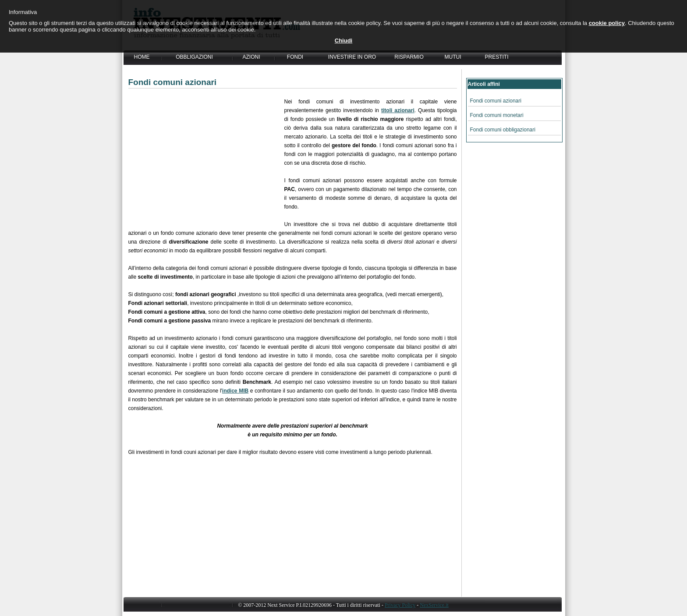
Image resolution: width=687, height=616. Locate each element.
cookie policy (607, 23)
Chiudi (343, 41)
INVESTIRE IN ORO (352, 57)
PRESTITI (496, 57)
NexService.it (434, 605)
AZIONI (251, 57)
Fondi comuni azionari (496, 101)
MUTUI (453, 57)
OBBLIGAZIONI (194, 57)
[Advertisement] (206, 159)
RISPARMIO (409, 57)
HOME (142, 57)
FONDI (295, 57)
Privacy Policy (400, 605)
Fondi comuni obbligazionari (503, 130)
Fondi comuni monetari (497, 115)
